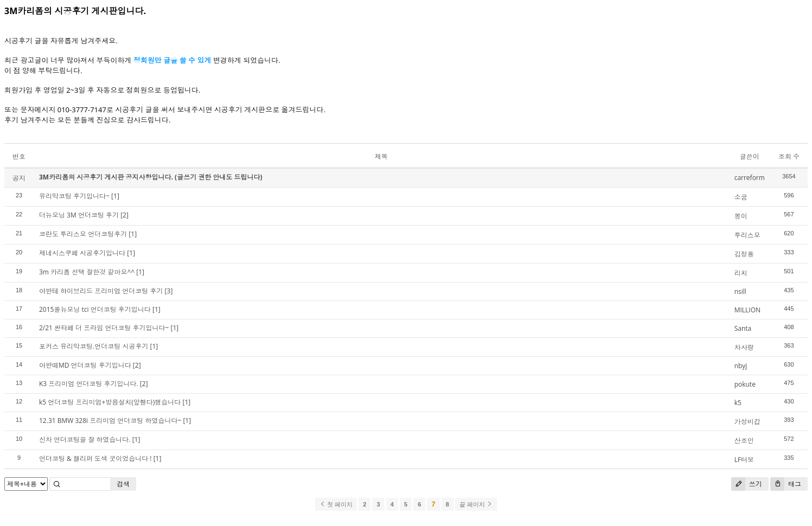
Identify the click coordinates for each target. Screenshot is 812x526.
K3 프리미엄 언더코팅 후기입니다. (89, 384)
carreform (750, 178)
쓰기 (747, 484)
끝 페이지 (476, 504)
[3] (169, 291)
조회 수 (789, 156)
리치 (741, 273)
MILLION (747, 310)
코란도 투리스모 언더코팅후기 (83, 234)
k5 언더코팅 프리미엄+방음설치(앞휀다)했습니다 (110, 402)
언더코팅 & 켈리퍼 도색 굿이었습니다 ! (95, 458)
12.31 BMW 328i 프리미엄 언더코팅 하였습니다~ (110, 421)
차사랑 (744, 347)
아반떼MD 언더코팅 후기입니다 (85, 365)
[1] (115, 196)
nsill (740, 291)
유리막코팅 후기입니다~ (74, 196)
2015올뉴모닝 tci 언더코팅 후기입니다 (95, 309)
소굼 (741, 197)
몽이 (741, 216)
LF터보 (744, 460)
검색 (123, 484)
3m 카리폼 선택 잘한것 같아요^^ (87, 272)
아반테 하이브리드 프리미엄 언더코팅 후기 (101, 291)
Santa (743, 328)
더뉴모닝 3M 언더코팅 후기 (79, 215)
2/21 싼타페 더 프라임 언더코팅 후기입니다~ (104, 328)
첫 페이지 (336, 504)
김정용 (744, 254)
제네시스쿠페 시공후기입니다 (82, 253)
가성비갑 (747, 422)
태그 (786, 484)
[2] (124, 215)
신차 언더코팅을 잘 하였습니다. (85, 440)
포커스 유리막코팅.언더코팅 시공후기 (94, 346)
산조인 (744, 441)
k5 (738, 403)
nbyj (741, 366)
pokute (745, 384)
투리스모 (747, 235)
